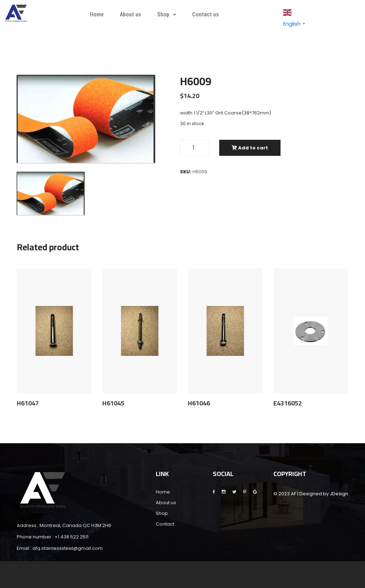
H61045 (113, 403)
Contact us (205, 14)
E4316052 (288, 403)
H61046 (199, 403)
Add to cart (250, 148)
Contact (165, 524)
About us (130, 14)
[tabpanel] (86, 119)
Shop (167, 14)
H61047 (28, 403)
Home (97, 14)
